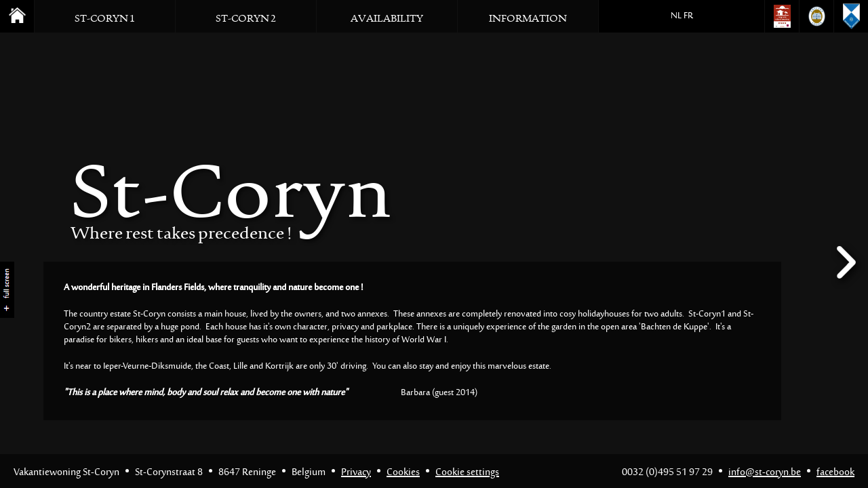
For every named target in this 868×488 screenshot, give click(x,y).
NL (676, 16)
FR (688, 16)
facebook (835, 473)
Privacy (356, 473)
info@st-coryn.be (765, 473)
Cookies (403, 473)
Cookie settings (467, 473)
